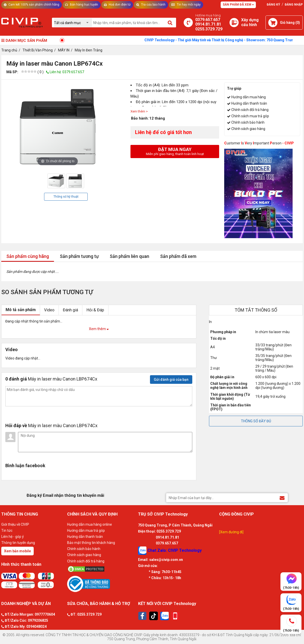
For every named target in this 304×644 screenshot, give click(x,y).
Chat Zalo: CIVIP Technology (170, 551)
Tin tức (7, 531)
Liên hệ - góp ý (13, 537)
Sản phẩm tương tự (79, 256)
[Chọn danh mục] (73, 23)
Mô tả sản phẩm (21, 310)
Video (49, 310)
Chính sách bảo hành (248, 122)
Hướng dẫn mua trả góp (86, 531)
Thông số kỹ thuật (66, 197)
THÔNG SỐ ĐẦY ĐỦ (256, 421)
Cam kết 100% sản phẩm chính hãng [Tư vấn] (32, 5)
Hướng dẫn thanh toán (249, 103)
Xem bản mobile (17, 551)
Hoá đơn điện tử (117, 5)
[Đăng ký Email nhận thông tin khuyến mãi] (282, 497)
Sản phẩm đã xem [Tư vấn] (238, 5)
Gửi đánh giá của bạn (171, 380)
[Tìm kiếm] (170, 23)
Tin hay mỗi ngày (186, 5)
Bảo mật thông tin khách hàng (91, 543)
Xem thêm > (139, 111)
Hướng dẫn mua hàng (249, 97)
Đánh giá (70, 310)
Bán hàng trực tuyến (82, 5)
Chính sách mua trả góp (250, 116)
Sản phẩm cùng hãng (28, 256)
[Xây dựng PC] (234, 23)
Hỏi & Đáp (95, 310)
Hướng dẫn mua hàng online (90, 524)
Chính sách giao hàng (248, 129)
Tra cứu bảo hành (151, 5)
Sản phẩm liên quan (129, 256)
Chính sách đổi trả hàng (250, 110)
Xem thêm (99, 329)
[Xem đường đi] (231, 532)
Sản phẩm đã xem (178, 256)
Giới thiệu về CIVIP (15, 524)
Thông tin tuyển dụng (18, 543)
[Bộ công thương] (101, 584)
